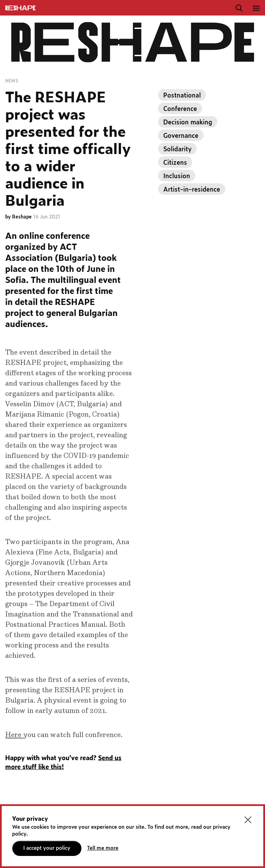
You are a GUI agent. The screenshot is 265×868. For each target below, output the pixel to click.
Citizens (175, 163)
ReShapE (20, 8)
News (12, 81)
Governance (181, 136)
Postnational (182, 96)
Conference (180, 109)
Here (14, 735)
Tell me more (103, 848)
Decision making (188, 123)
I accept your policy (47, 848)
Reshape (23, 217)
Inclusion (177, 176)
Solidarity (177, 150)
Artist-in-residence (192, 190)
